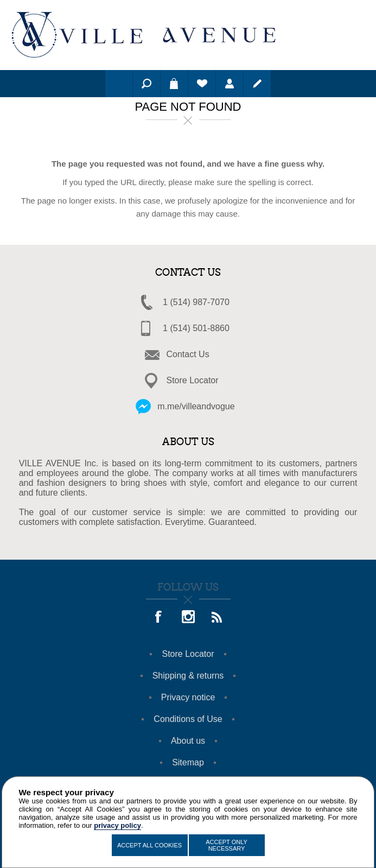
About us (188, 741)
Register (257, 84)
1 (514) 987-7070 (196, 302)
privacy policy (117, 825)
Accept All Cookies (149, 845)
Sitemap (188, 762)
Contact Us (188, 354)
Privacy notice (188, 697)
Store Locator (193, 380)
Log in (230, 84)
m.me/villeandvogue (196, 406)
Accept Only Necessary (227, 845)
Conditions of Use (188, 719)
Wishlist (202, 84)
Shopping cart (174, 84)
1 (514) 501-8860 (196, 328)
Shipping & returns (188, 676)
